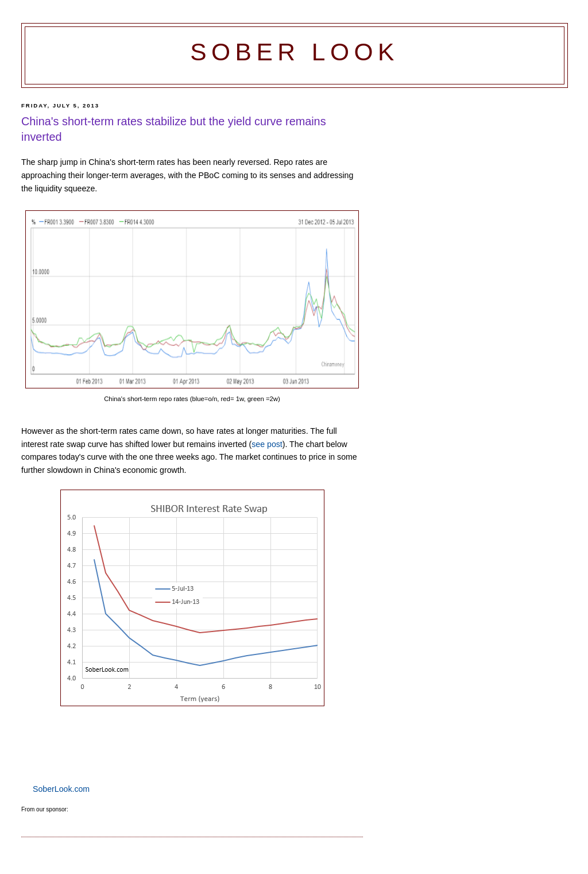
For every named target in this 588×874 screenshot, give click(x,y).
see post (267, 444)
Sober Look (295, 52)
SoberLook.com (61, 789)
